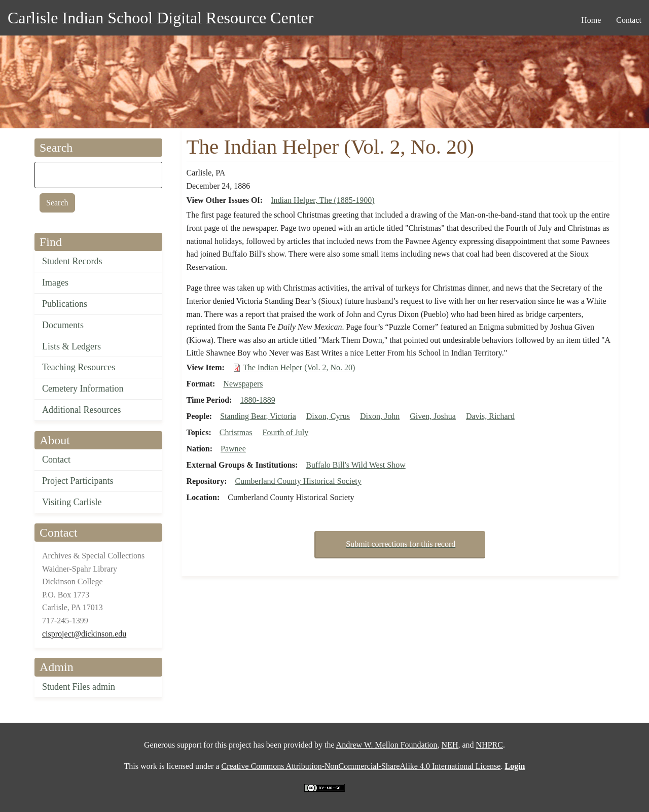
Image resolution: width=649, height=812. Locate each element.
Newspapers (243, 384)
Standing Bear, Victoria (258, 416)
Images (55, 283)
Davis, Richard (490, 416)
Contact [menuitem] (629, 20)
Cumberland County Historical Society (298, 481)
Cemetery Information (83, 389)
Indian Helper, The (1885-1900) (322, 200)
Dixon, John (380, 416)
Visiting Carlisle (72, 502)
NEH (450, 745)
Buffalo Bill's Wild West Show (356, 465)
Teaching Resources (79, 367)
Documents (63, 325)
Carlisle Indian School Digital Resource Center (160, 18)
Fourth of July (286, 432)
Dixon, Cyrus (328, 416)
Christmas (236, 432)
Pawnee (233, 449)
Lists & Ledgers (71, 346)
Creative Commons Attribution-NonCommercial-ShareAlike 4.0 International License (361, 766)
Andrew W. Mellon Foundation (387, 745)
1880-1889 (257, 400)
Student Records (72, 261)
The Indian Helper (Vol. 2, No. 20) (299, 367)
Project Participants (78, 481)
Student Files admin (79, 687)
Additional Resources (81, 410)
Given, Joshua (433, 416)
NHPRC (490, 745)
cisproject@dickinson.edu (84, 634)
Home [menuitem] (591, 20)
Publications (65, 304)
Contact (56, 460)
